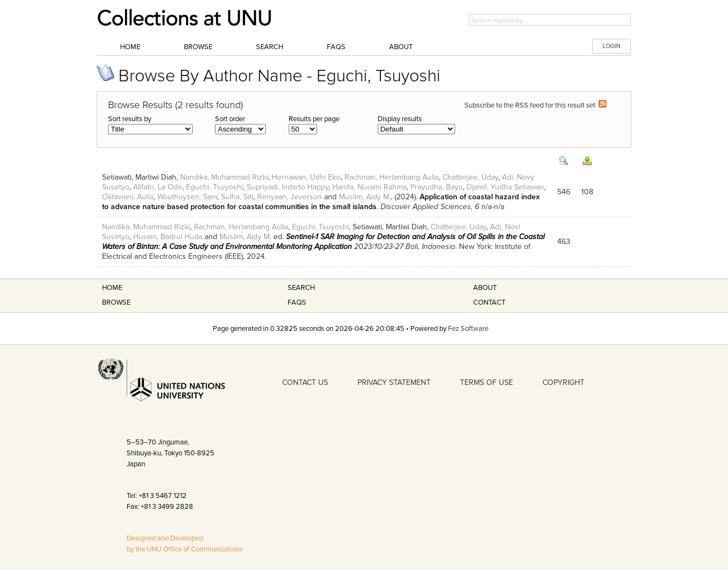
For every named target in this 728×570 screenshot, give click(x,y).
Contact (489, 302)
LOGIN (611, 46)
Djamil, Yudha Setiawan (505, 187)
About (401, 47)
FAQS (297, 302)
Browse (198, 47)
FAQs (336, 47)
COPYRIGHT (563, 382)
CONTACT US (305, 382)
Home (130, 47)
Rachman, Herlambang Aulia (392, 177)
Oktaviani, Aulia (128, 197)
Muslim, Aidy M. (365, 197)
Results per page (314, 119)
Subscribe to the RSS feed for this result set (535, 105)
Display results (400, 119)
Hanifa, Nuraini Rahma (369, 187)
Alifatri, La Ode (158, 187)
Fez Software (468, 329)
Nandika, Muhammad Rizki (224, 177)
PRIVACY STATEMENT (394, 382)
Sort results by (130, 119)
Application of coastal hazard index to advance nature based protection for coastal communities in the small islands (321, 202)
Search (270, 47)
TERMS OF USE (487, 382)
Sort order (230, 119)
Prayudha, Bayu (437, 187)
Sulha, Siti (237, 197)
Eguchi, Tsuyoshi (214, 187)
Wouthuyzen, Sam (187, 197)
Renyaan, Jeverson (290, 197)
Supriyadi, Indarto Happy (288, 187)
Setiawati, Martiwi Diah (139, 177)
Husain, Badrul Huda (168, 237)
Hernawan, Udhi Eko (306, 177)
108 (587, 192)
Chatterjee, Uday (470, 177)
